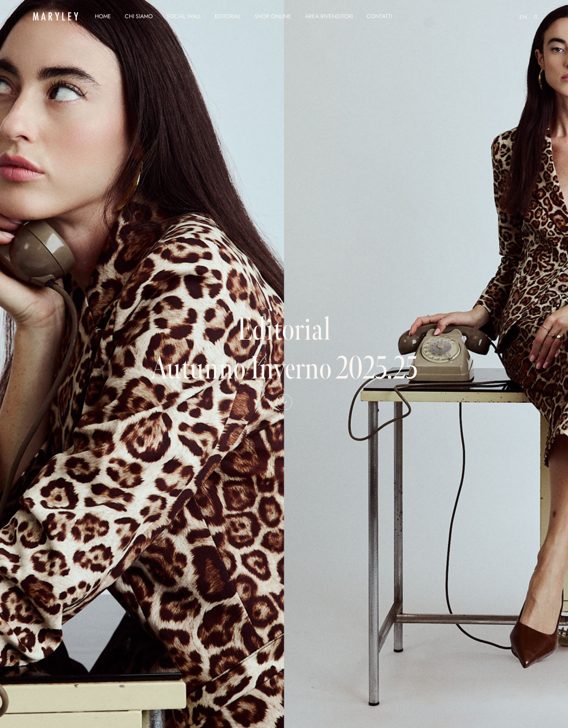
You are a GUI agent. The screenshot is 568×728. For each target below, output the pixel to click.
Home (103, 16)
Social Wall (184, 16)
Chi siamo (139, 16)
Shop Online (273, 16)
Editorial (228, 16)
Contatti (379, 16)
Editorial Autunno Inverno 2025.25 (284, 358)
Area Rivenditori (329, 16)
